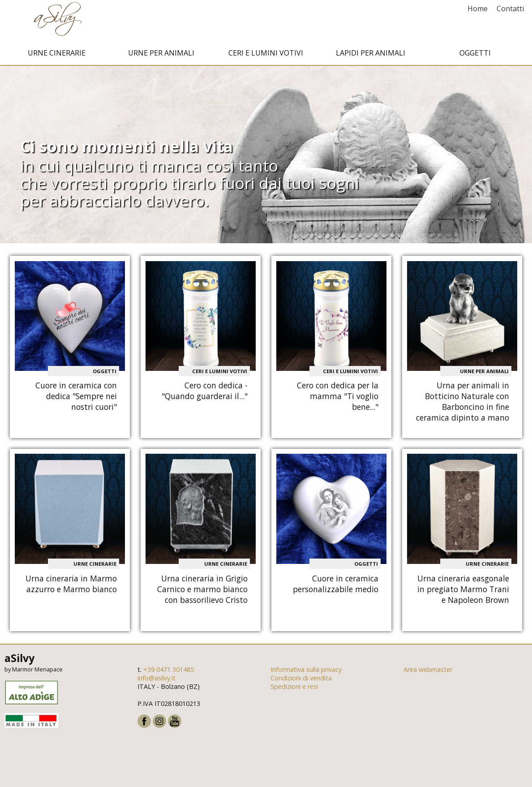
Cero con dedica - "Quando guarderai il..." (205, 393)
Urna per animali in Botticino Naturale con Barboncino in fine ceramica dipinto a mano (463, 404)
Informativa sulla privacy (306, 672)
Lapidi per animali (371, 55)
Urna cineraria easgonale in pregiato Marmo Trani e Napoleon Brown (463, 591)
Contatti (510, 9)
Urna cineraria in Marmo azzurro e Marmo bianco (71, 586)
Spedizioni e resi (294, 689)
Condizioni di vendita (301, 680)
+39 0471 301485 (169, 672)
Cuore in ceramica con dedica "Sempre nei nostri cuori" (76, 398)
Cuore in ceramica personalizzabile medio (336, 586)
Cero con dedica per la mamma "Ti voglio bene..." (338, 398)
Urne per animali (161, 55)
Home (478, 9)
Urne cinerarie (57, 55)
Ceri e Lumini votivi (266, 55)
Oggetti (475, 55)
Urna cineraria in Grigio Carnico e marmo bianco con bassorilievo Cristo (202, 591)
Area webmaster (428, 672)
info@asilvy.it (157, 680)
